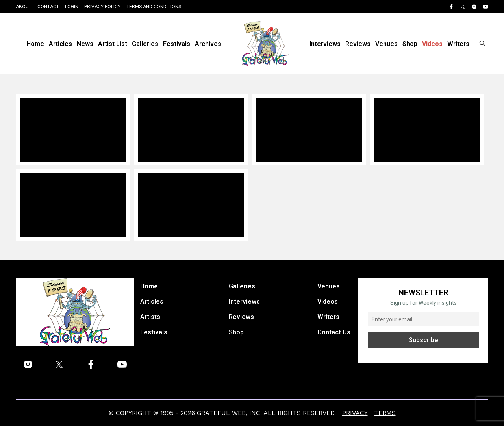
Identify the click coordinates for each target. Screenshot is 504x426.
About (24, 7)
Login (72, 7)
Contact (48, 7)
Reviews (358, 44)
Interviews (325, 44)
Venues (386, 44)
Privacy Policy (102, 7)
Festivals (177, 44)
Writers (458, 44)
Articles (60, 44)
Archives (208, 44)
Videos (432, 44)
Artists (150, 317)
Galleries (145, 44)
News (85, 44)
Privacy (355, 413)
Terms (385, 413)
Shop (410, 44)
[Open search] (483, 44)
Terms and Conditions (154, 7)
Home (35, 44)
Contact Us (334, 332)
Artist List (113, 44)
